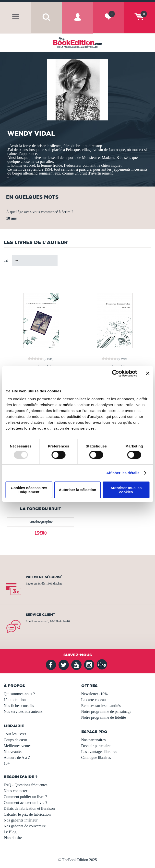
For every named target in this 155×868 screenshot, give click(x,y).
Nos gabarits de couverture (25, 826)
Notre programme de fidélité (104, 717)
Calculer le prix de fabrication (27, 814)
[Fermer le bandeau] (148, 373)
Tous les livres (15, 734)
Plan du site (13, 838)
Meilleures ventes (18, 746)
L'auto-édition (15, 700)
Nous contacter (15, 791)
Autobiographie (41, 522)
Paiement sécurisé (44, 577)
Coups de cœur (15, 740)
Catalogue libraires (96, 757)
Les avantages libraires (99, 752)
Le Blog (10, 832)
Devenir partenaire (96, 746)
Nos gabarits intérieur (21, 820)
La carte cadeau (94, 700)
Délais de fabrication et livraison (29, 808)
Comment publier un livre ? (25, 797)
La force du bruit (41, 509)
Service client (40, 615)
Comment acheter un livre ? (25, 803)
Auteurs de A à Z (17, 757)
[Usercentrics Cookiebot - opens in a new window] (115, 373)
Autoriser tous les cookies (126, 490)
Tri (6, 260)
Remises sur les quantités (101, 706)
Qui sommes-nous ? (19, 694)
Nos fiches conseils (19, 706)
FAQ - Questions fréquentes (26, 785)
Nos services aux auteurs (23, 711)
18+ (7, 763)
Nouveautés (13, 752)
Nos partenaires (94, 740)
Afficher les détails (123, 473)
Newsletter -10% (95, 694)
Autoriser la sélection (77, 490)
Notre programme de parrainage (106, 711)
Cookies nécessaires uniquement (29, 490)
